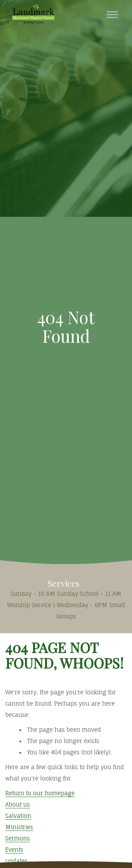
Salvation (18, 816)
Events (14, 850)
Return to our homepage (40, 793)
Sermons (18, 838)
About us (18, 804)
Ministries (19, 827)
